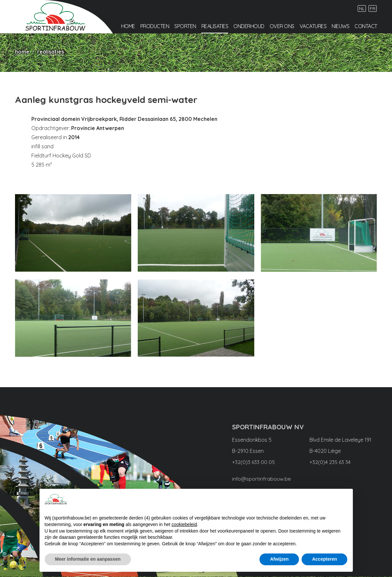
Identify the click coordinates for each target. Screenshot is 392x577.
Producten (155, 26)
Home (128, 26)
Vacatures (313, 26)
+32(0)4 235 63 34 (330, 462)
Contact (366, 26)
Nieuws (340, 26)
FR (373, 9)
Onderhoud (249, 26)
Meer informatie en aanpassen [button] (88, 559)
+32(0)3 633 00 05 (253, 462)
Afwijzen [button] (279, 559)
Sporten (185, 26)
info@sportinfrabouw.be (261, 479)
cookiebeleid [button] (184, 524)
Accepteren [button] (324, 559)
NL (362, 9)
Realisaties (215, 26)
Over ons (282, 26)
